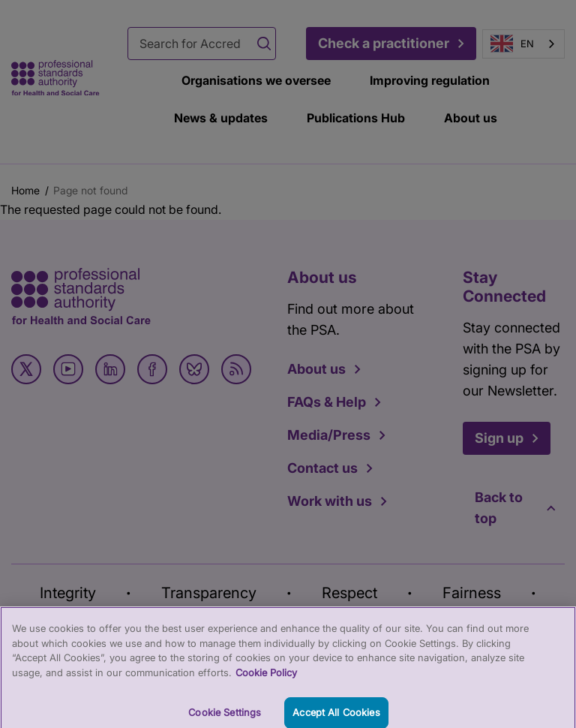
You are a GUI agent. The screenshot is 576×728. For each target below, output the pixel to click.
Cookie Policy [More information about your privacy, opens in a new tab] (266, 678)
